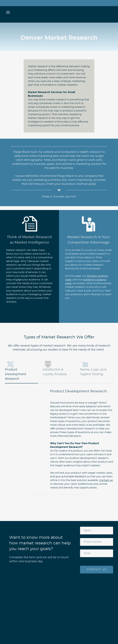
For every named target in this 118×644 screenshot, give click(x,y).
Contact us (106, 480)
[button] (21, 371)
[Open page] (59, 12)
